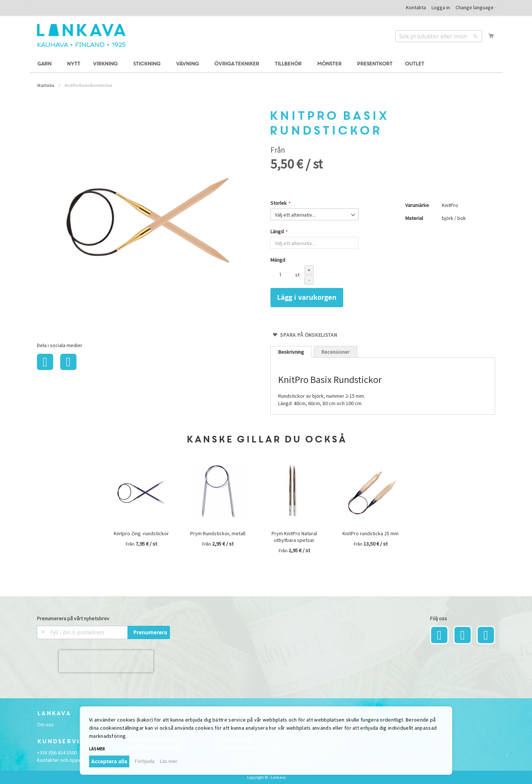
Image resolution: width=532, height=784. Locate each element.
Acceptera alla (109, 761)
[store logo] (81, 35)
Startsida (46, 85)
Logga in (441, 7)
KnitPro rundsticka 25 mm (371, 533)
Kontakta (416, 7)
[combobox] (439, 36)
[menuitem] (45, 64)
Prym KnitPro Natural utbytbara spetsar (294, 537)
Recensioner (335, 352)
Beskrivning (291, 352)
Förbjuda (145, 761)
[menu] (266, 64)
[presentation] (106, 661)
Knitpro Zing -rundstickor (141, 533)
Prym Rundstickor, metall (218, 533)
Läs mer (97, 749)
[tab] (291, 352)
